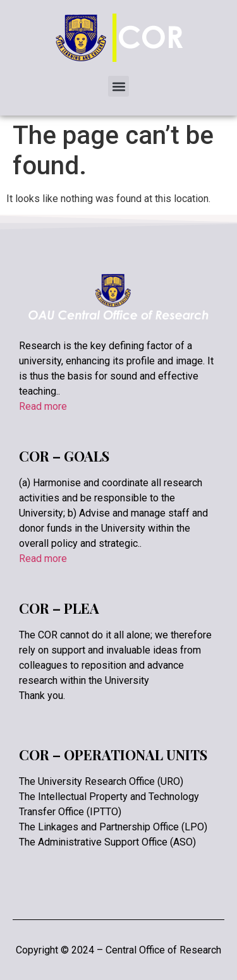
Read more (43, 406)
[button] (118, 86)
